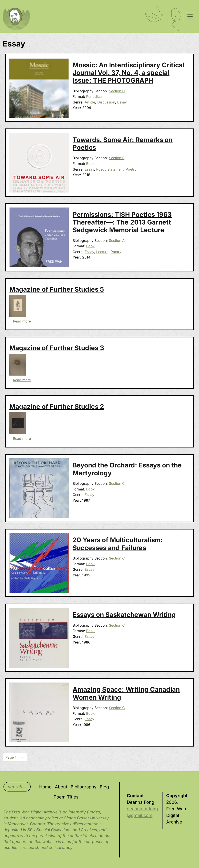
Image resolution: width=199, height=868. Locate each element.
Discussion (106, 102)
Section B (117, 158)
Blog (104, 787)
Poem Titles (66, 797)
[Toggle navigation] (190, 16)
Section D (117, 91)
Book (90, 164)
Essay (122, 102)
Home (45, 787)
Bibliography (84, 787)
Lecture (102, 252)
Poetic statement (110, 169)
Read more (22, 321)
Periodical (94, 96)
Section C (117, 483)
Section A (117, 241)
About (61, 787)
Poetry (131, 169)
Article (90, 102)
